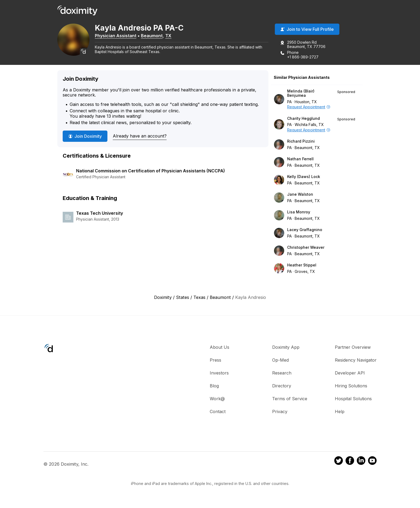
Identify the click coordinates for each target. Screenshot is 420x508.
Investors (219, 373)
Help (340, 411)
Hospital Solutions (353, 399)
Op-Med (280, 360)
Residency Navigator (356, 360)
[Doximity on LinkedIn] (361, 461)
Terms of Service (290, 399)
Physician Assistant (116, 36)
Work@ (217, 399)
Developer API (350, 373)
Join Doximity (85, 136)
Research (282, 373)
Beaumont (152, 36)
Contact (218, 411)
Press (215, 360)
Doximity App (286, 347)
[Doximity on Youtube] (372, 461)
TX (168, 36)
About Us (220, 347)
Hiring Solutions (351, 386)
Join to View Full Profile (307, 29)
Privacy (280, 411)
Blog (214, 386)
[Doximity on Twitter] (339, 461)
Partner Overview (353, 347)
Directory (282, 386)
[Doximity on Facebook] (350, 461)
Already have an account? (140, 136)
